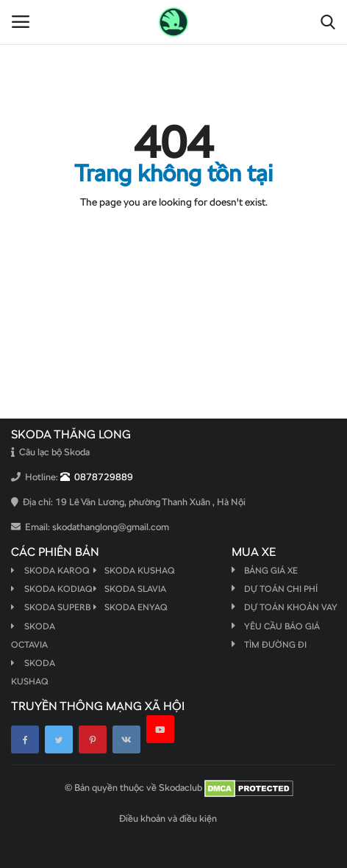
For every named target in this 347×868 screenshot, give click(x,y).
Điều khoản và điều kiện (168, 818)
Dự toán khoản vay (291, 607)
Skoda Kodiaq (51, 589)
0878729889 (97, 477)
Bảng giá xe (271, 571)
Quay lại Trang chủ (173, 232)
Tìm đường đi (275, 645)
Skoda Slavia (130, 589)
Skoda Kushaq (134, 571)
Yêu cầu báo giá (282, 626)
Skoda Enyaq (130, 607)
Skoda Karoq (50, 571)
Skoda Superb (51, 607)
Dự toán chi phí (281, 589)
